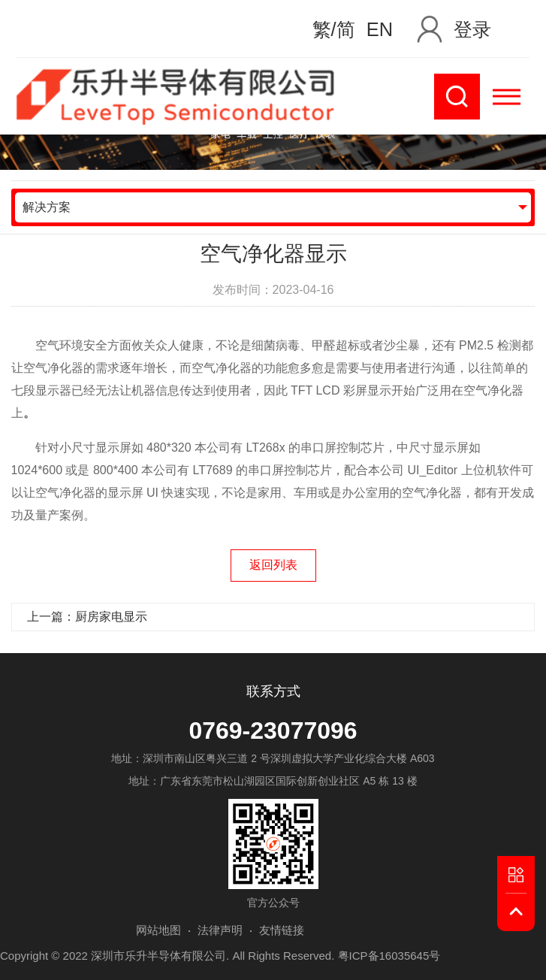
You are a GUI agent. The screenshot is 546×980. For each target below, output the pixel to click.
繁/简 (334, 30)
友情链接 (282, 930)
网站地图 (158, 930)
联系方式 (273, 691)
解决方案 (47, 207)
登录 (472, 29)
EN (380, 30)
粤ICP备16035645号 (389, 956)
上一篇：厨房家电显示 (87, 617)
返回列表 (273, 565)
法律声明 (220, 930)
